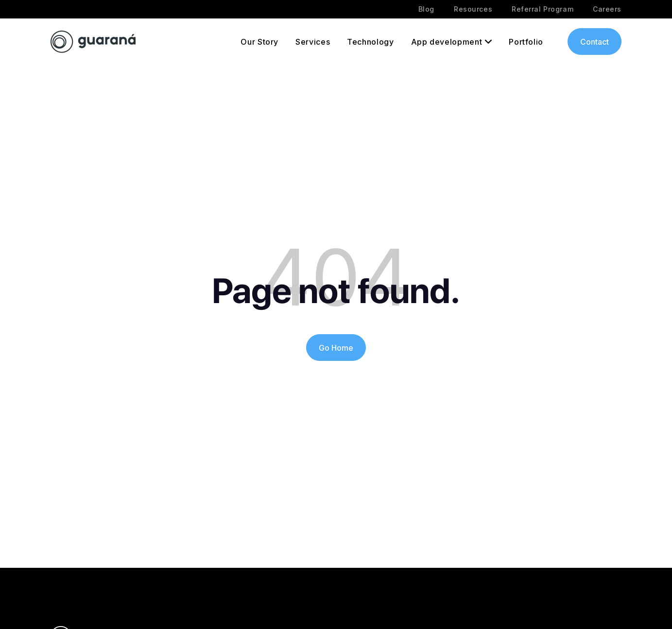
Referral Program (543, 9)
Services (313, 42)
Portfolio (526, 42)
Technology (370, 42)
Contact (594, 42)
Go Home (336, 348)
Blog (426, 9)
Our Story (259, 42)
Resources (473, 9)
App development (447, 42)
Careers (607, 9)
